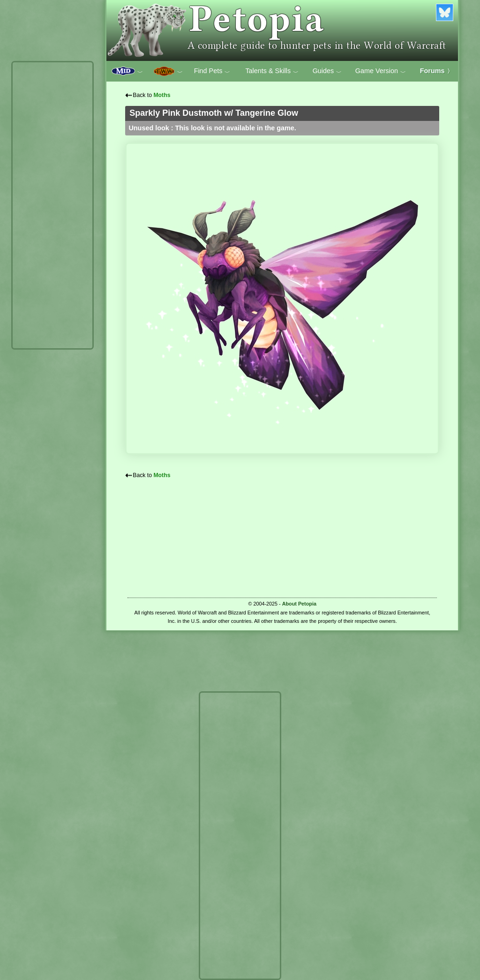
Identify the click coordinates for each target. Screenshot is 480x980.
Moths (162, 95)
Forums (436, 71)
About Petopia (299, 604)
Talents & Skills (272, 71)
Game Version (381, 71)
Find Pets (212, 71)
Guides (327, 71)
